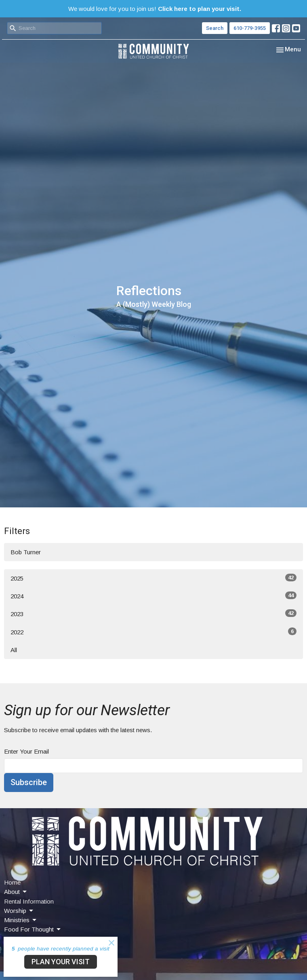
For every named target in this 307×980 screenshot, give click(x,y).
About (16, 892)
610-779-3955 (250, 28)
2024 (153, 596)
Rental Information (29, 901)
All (14, 650)
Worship (19, 911)
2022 (153, 632)
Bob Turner (26, 552)
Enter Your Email (26, 751)
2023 (153, 613)
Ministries (21, 920)
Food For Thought (33, 929)
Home (12, 882)
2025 (153, 578)
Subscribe (29, 782)
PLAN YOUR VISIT (61, 962)
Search (215, 28)
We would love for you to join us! (155, 9)
